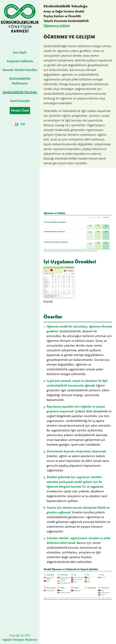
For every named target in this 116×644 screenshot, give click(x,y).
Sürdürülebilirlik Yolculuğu (20, 92)
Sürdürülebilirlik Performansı (20, 81)
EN (23, 124)
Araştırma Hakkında (20, 61)
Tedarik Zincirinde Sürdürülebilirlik (66, 21)
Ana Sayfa (20, 53)
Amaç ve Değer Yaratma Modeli (64, 11)
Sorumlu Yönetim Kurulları (20, 70)
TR (17, 124)
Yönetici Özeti (20, 111)
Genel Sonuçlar (20, 101)
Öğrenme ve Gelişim (57, 26)
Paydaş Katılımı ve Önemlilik (62, 16)
